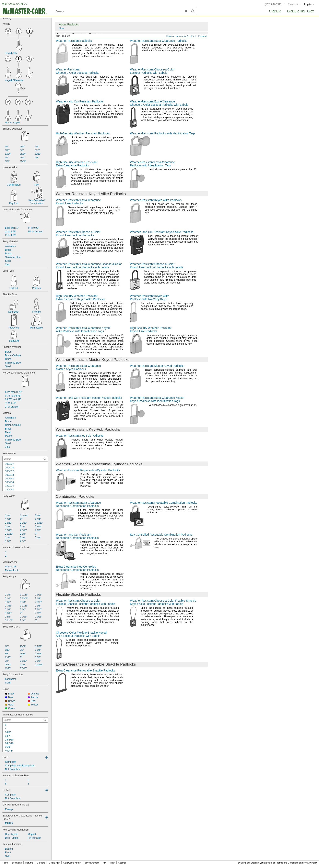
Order (275, 11)
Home (5, 863)
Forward (202, 36)
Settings (122, 863)
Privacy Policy (310, 863)
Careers (41, 863)
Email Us (293, 4)
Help (112, 863)
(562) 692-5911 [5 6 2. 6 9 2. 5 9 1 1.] (273, 4)
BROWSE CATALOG (16, 4)
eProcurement (92, 863)
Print (193, 36)
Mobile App (54, 863)
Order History (301, 11)
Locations (17, 863)
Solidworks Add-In (72, 863)
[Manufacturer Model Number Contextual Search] (25, 720)
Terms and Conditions (288, 863)
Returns (29, 863)
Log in (309, 4)
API (105, 863)
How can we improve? (177, 36)
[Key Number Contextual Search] (25, 459)
